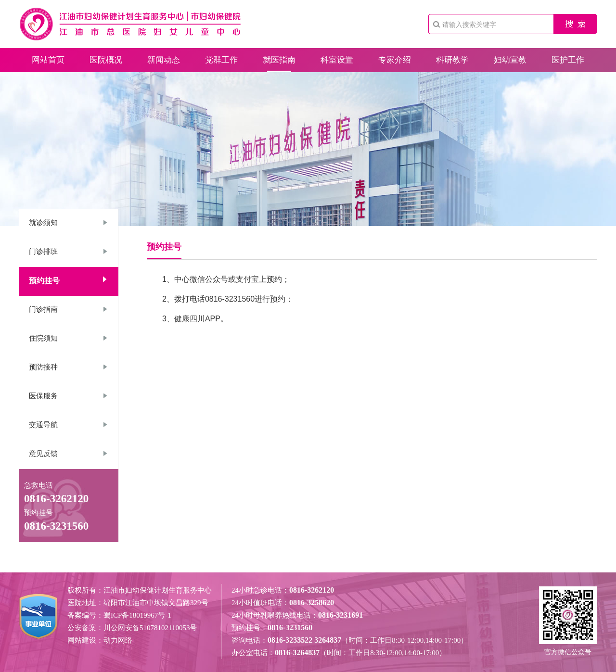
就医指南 (279, 60)
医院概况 (106, 60)
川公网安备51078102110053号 (150, 628)
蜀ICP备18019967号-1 (137, 615)
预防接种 (43, 367)
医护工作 (568, 60)
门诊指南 (43, 309)
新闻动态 (164, 60)
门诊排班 (43, 252)
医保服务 (43, 396)
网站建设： (85, 640)
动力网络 (118, 640)
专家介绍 (395, 60)
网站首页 (48, 60)
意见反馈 (43, 454)
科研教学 (452, 60)
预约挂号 (44, 281)
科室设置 (337, 60)
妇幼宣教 (510, 60)
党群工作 (221, 60)
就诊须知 (43, 223)
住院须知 (43, 338)
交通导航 (43, 425)
